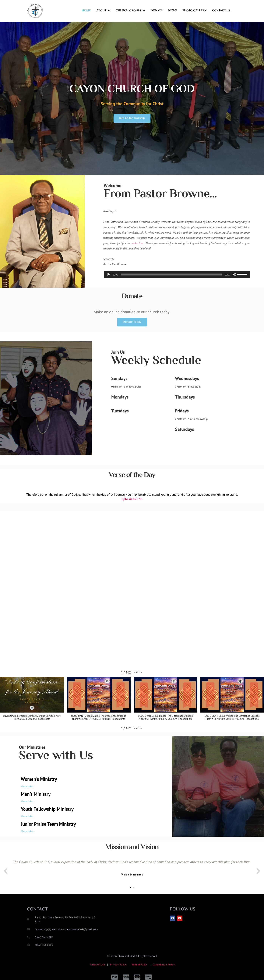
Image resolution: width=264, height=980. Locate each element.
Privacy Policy (118, 965)
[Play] (109, 285)
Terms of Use (98, 965)
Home (86, 11)
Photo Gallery (194, 11)
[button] (138, 672)
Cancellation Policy (164, 965)
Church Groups (130, 11)
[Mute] (234, 285)
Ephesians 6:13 (132, 490)
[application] (177, 285)
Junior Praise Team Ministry (48, 824)
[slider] (171, 285)
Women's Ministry (39, 779)
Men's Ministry (36, 794)
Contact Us (221, 11)
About (103, 11)
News (172, 11)
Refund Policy (139, 965)
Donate (157, 11)
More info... (28, 787)
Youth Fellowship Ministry (47, 809)
